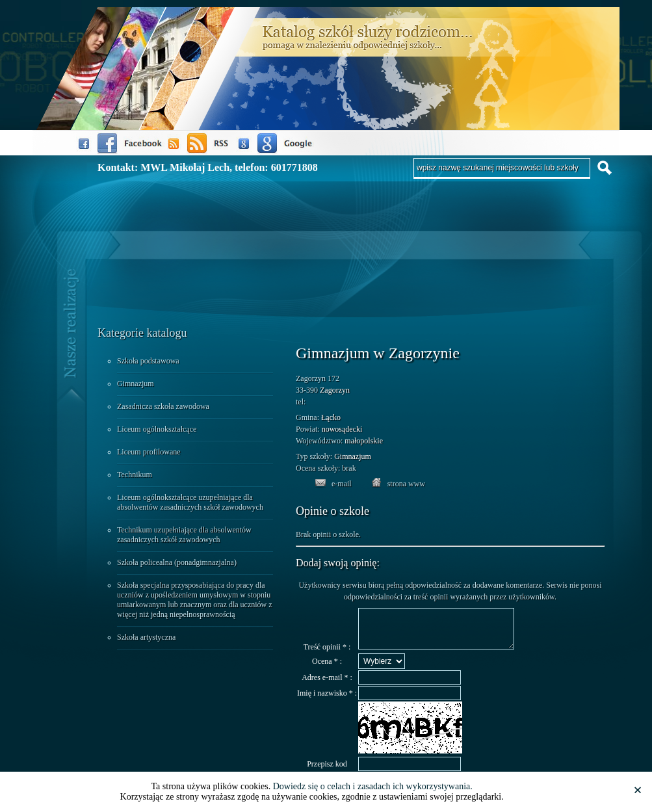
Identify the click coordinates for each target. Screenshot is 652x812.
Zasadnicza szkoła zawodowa (163, 406)
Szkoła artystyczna (146, 637)
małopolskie (364, 441)
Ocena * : (327, 669)
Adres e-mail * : (327, 685)
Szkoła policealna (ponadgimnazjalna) (177, 562)
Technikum (135, 475)
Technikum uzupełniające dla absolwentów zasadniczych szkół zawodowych (184, 535)
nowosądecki (342, 429)
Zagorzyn (335, 390)
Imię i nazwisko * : (327, 701)
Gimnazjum (136, 384)
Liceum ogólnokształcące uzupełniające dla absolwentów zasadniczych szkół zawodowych (190, 502)
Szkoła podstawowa (148, 361)
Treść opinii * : (327, 655)
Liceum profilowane (149, 452)
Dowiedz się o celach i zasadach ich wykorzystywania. (373, 786)
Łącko (331, 417)
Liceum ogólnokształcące (157, 429)
